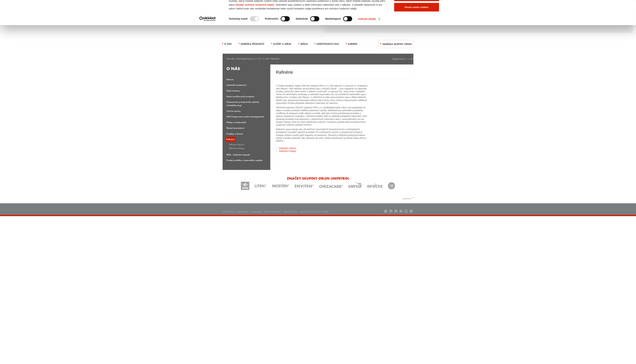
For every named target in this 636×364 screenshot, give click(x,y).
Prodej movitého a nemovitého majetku (244, 160)
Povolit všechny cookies (417, 40)
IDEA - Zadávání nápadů (238, 155)
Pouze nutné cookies (417, 60)
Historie (230, 79)
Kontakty (313, 8)
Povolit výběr (417, 50)
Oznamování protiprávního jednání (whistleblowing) (243, 104)
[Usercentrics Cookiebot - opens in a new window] (208, 72)
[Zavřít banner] (444, 36)
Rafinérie (231, 139)
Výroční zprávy (234, 111)
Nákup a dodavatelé (236, 122)
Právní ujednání (290, 212)
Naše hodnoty (233, 91)
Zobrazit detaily (367, 72)
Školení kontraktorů (235, 128)
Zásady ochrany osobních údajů (255, 58)
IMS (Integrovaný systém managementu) (245, 116)
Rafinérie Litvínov (237, 144)
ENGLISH (322, 8)
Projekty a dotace (235, 134)
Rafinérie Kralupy (237, 148)
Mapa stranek (243, 212)
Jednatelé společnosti (236, 85)
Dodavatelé (256, 212)
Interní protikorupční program (240, 96)
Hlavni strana (228, 212)
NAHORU (407, 199)
